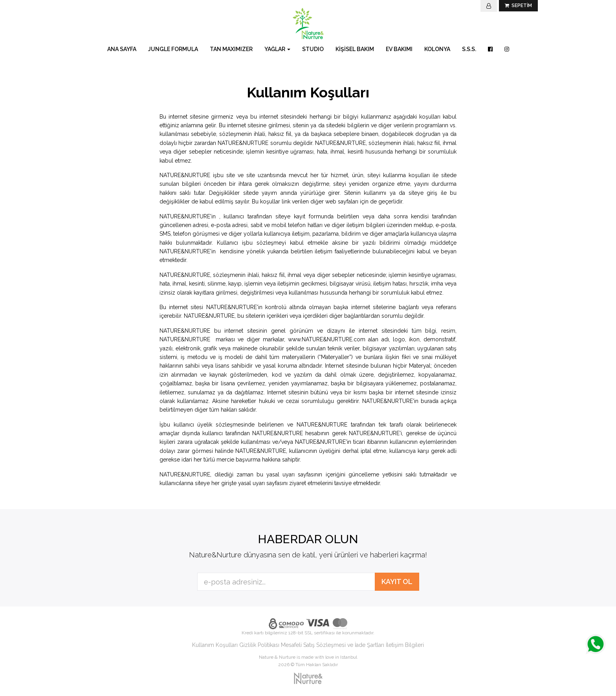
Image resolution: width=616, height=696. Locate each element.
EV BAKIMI (399, 49)
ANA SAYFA (122, 49)
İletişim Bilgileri (405, 645)
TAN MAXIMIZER (231, 49)
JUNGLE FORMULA (173, 49)
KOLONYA (437, 49)
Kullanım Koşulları (215, 645)
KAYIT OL (397, 582)
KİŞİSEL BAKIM (355, 49)
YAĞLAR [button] (277, 49)
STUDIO (313, 49)
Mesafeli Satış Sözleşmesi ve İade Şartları (333, 645)
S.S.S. (469, 49)
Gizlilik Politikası (259, 645)
